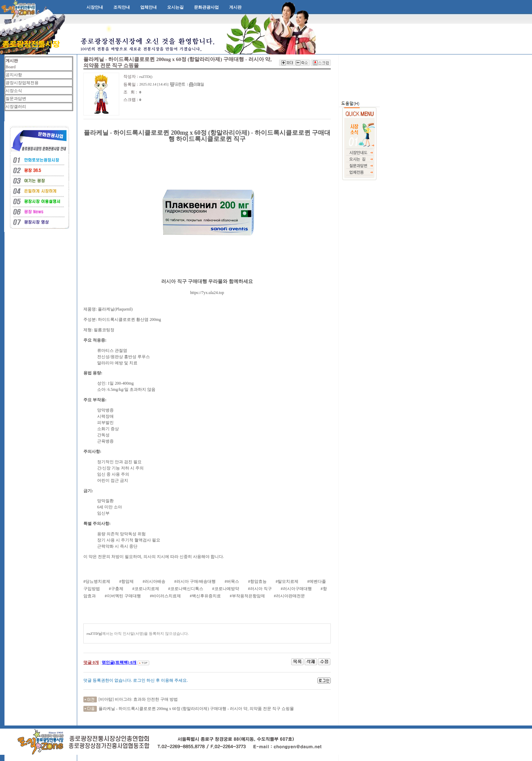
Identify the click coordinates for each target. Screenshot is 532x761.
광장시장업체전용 (22, 83)
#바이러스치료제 (165, 596)
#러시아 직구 (260, 589)
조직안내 (122, 7)
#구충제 (116, 589)
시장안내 (95, 7)
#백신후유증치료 (205, 596)
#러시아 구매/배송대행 (195, 581)
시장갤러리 (16, 106)
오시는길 (175, 7)
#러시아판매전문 (289, 596)
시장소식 (14, 91)
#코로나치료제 (146, 589)
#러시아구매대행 (296, 589)
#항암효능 (257, 581)
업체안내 (149, 7)
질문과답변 (16, 99)
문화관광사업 (206, 7)
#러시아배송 (154, 581)
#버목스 (232, 581)
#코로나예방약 (226, 589)
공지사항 (14, 75)
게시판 (235, 7)
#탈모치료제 (287, 581)
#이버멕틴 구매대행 (123, 596)
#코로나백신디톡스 (186, 589)
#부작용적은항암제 (247, 596)
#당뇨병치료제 (97, 581)
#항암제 (126, 581)
